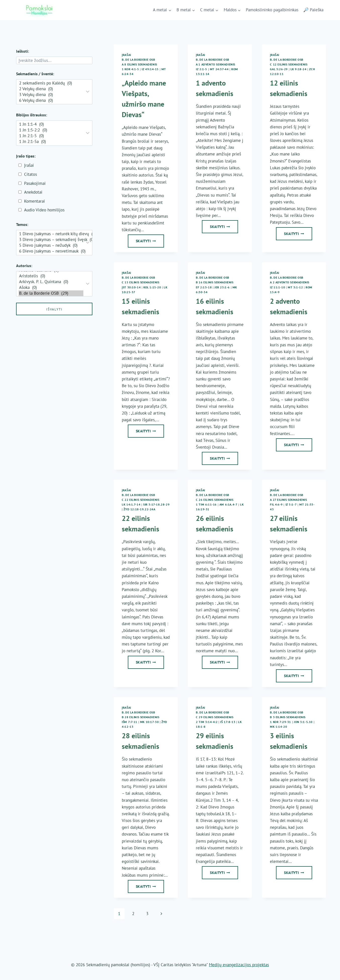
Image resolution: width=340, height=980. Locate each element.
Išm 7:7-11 (130, 722)
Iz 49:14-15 (150, 69)
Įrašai (126, 55)
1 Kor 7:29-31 (280, 722)
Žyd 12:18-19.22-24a (139, 509)
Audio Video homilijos (44, 210)
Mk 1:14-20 (278, 727)
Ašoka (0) (51, 288)
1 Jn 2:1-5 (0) (51, 136)
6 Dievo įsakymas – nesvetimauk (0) (51, 251)
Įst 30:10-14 (131, 287)
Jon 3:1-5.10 (303, 722)
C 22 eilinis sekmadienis (140, 500)
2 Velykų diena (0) (51, 89)
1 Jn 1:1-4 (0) (51, 124)
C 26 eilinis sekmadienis (215, 500)
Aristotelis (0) (51, 276)
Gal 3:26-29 (279, 69)
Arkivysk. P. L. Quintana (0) (51, 282)
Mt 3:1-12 (295, 287)
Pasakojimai (35, 183)
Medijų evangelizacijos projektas (239, 965)
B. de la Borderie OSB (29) (51, 293)
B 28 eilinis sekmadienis (140, 717)
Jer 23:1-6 (222, 287)
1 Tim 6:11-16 (206, 504)
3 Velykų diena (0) (51, 95)
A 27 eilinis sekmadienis (288, 500)
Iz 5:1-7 (291, 504)
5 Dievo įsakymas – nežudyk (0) (51, 245)
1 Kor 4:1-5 (130, 69)
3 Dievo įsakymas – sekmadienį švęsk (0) (51, 240)
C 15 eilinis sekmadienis (140, 282)
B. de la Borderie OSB (138, 60)
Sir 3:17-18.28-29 (156, 504)
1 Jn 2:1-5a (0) (51, 142)
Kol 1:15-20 (152, 287)
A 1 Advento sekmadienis (216, 64)
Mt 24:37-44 (219, 69)
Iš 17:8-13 (228, 722)
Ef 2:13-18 (204, 287)
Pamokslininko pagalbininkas (272, 10)
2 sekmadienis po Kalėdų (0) (51, 83)
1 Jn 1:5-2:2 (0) (51, 130)
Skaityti (150, 242)
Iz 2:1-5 (202, 69)
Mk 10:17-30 (150, 722)
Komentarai (35, 201)
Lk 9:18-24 (299, 69)
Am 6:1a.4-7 (229, 504)
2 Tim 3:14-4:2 (207, 722)
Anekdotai (33, 192)
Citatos (31, 174)
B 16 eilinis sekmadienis (215, 282)
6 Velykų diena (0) (51, 100)
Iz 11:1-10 (277, 287)
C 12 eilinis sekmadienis (289, 64)
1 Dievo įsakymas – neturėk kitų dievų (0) (51, 234)
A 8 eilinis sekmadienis (139, 64)
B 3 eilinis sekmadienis (288, 717)
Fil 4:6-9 (276, 504)
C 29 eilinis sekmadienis (215, 717)
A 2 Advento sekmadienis (290, 282)
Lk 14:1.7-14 (131, 504)
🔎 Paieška (313, 10)
